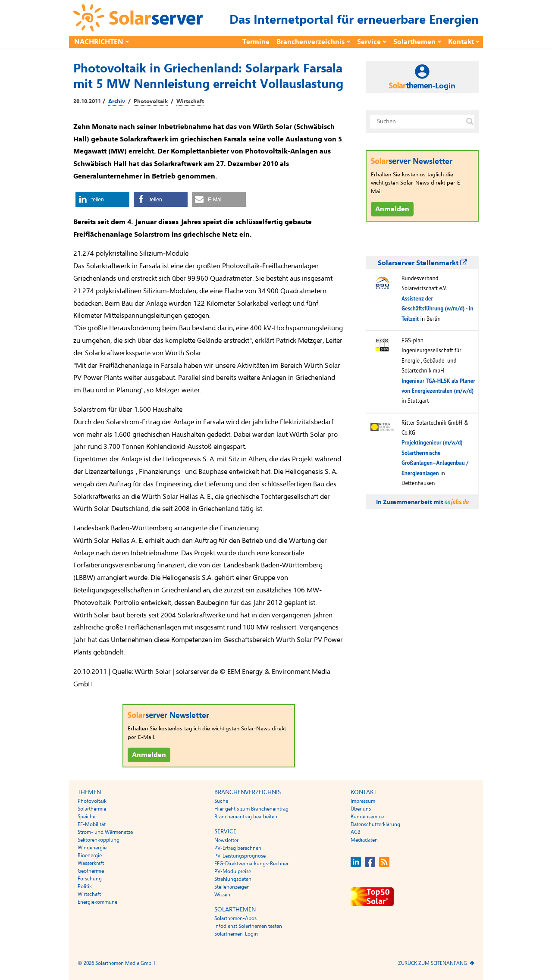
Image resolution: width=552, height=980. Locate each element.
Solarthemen (414, 42)
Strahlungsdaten (233, 879)
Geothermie (91, 871)
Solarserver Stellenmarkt (422, 263)
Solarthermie (92, 809)
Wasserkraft (91, 863)
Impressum (363, 801)
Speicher (87, 817)
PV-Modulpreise (233, 871)
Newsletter (226, 840)
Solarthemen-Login (236, 934)
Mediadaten (364, 840)
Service (369, 42)
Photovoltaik (151, 101)
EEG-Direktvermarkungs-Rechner (251, 864)
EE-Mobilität (92, 824)
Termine (256, 42)
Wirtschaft (190, 101)
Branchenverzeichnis (310, 42)
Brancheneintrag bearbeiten (246, 817)
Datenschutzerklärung (375, 824)
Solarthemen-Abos (235, 918)
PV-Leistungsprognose (240, 856)
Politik (85, 886)
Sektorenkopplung (99, 840)
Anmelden (149, 755)
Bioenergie (90, 855)
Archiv (117, 101)
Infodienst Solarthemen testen (248, 926)
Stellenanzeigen (232, 887)
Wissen (222, 895)
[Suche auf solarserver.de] (470, 122)
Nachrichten (99, 42)
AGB (356, 832)
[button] (102, 199)
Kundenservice (367, 817)
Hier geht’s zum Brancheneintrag (251, 809)
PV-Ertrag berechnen (238, 848)
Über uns (361, 809)
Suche (221, 801)
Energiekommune (97, 902)
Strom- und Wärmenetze (105, 832)
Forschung (90, 879)
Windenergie (92, 848)
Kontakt (461, 42)
